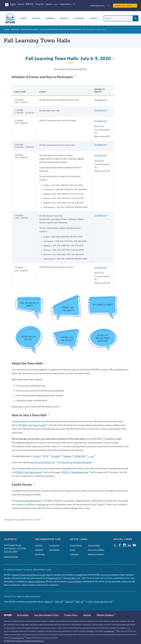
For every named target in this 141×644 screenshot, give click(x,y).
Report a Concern (96, 554)
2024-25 (49, 602)
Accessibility (23, 615)
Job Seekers (54, 550)
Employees (40, 554)
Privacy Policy (71, 615)
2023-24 (60, 602)
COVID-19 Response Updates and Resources (60, 30)
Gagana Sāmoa (66, 4)
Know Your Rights (96, 550)
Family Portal (76, 545)
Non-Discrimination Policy (47, 615)
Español (21, 4)
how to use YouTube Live (43, 462)
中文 (47, 456)
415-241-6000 (11, 551)
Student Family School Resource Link (29, 575)
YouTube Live (101, 100)
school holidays (75, 581)
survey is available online (30, 501)
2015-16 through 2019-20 (101, 602)
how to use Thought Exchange (77, 462)
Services (64, 18)
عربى (56, 4)
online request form (36, 581)
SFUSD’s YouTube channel (29, 472)
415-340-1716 (74, 578)
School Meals (94, 545)
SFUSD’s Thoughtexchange (76, 472)
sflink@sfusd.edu (54, 578)
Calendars (79, 18)
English (13, 4)
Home (7, 30)
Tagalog (49, 4)
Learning (50, 18)
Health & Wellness (29, 30)
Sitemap (87, 615)
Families (39, 545)
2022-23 (70, 602)
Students (39, 550)
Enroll (73, 550)
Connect (94, 18)
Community (54, 545)
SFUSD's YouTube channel (33, 425)
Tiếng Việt (39, 4)
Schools (36, 18)
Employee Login (125, 6)
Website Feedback (106, 615)
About (23, 18)
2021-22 (80, 602)
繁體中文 (30, 4)
